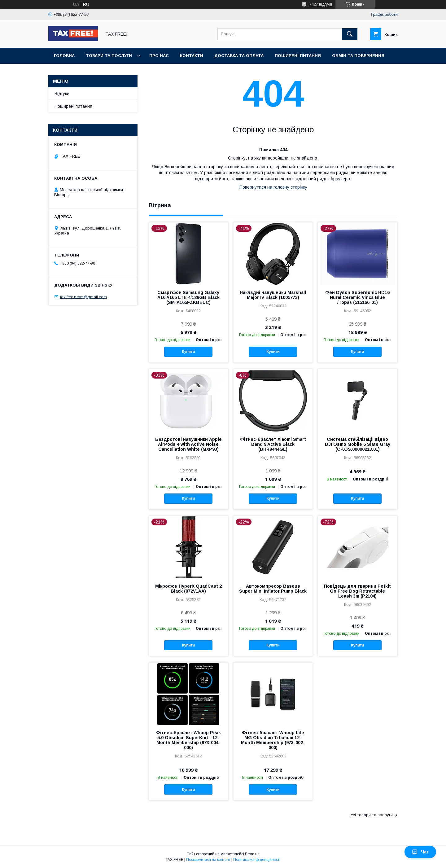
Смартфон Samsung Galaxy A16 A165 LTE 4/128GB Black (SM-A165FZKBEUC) (188, 297)
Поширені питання (298, 56)
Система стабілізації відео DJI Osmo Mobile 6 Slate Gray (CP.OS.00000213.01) (358, 444)
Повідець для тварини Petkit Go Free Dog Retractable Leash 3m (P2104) (357, 591)
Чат (420, 852)
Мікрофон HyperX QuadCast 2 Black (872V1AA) (188, 589)
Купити (188, 352)
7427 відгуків (321, 4)
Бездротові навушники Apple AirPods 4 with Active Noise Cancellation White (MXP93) (188, 444)
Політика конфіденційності (257, 860)
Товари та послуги (109, 56)
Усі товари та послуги (372, 815)
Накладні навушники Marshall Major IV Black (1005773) (273, 295)
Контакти (192, 56)
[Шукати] (350, 34)
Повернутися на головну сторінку (273, 187)
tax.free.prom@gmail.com (83, 297)
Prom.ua (252, 854)
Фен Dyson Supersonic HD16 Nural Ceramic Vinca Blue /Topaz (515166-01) (357, 297)
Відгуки (62, 94)
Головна (64, 56)
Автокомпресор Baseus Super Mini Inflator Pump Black (273, 589)
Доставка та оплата (239, 56)
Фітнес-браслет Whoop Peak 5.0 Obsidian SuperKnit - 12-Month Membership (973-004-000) (188, 740)
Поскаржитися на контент (208, 860)
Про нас (159, 56)
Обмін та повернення (358, 56)
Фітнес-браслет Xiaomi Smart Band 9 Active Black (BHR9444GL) (273, 444)
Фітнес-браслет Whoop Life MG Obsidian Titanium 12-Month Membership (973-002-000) (273, 740)
